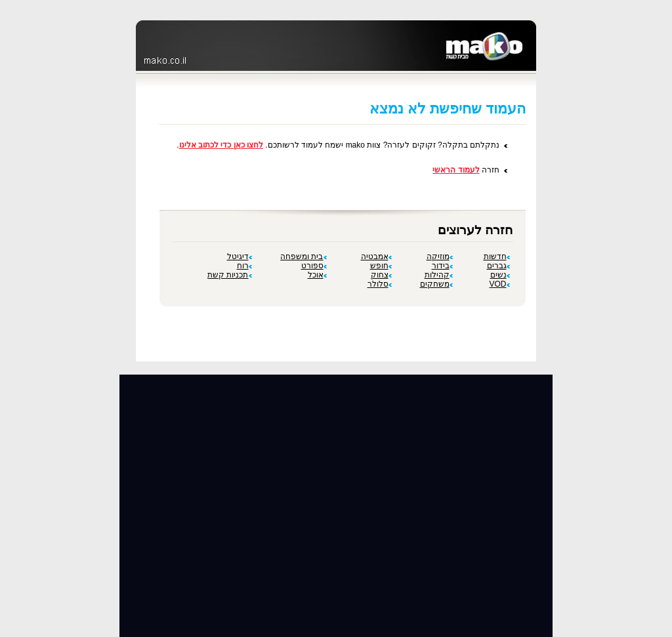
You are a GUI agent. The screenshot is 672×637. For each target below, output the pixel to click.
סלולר (380, 284)
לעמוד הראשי (456, 170)
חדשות (497, 257)
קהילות (439, 275)
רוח (244, 266)
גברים (498, 266)
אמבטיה (376, 257)
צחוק (381, 275)
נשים (500, 275)
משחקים (436, 284)
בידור (442, 266)
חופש (381, 266)
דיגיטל (240, 257)
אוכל (317, 275)
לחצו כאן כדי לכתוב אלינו (221, 145)
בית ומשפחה (303, 257)
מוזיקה (440, 257)
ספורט (314, 266)
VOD (499, 284)
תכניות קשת (229, 275)
